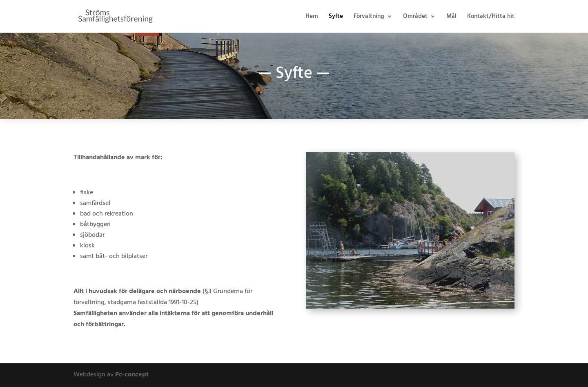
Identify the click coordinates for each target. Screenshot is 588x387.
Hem (312, 17)
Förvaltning (369, 17)
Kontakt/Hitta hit (491, 17)
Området (415, 17)
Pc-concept (132, 375)
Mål (451, 17)
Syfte (336, 17)
